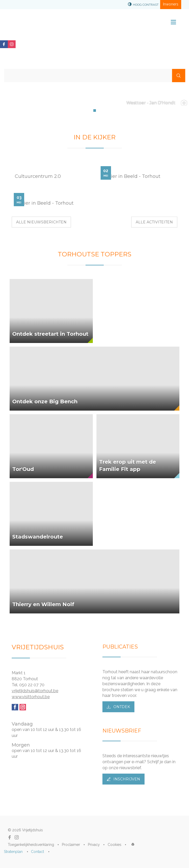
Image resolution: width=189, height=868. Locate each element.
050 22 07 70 (32, 685)
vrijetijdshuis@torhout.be (35, 691)
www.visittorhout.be (31, 697)
